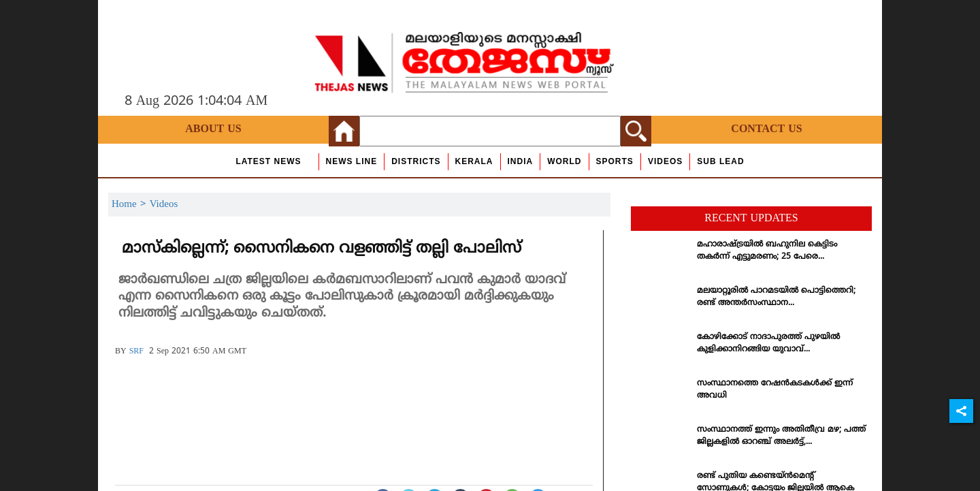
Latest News (268, 161)
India (521, 161)
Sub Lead (720, 161)
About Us (213, 129)
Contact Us (766, 129)
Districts (416, 161)
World (564, 161)
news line (352, 161)
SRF (136, 352)
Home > (131, 205)
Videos (665, 161)
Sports (615, 161)
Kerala (474, 161)
